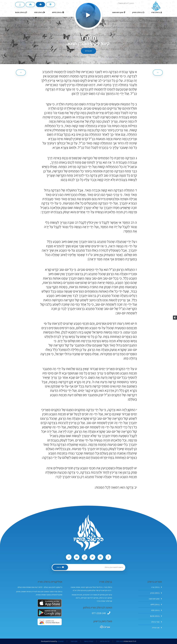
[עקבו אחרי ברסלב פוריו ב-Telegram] (69, 557)
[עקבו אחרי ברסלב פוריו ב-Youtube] (77, 557)
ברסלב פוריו (157, 587)
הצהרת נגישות (89, 641)
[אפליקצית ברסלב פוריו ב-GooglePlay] (50, 613)
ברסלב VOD (157, 610)
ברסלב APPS (156, 605)
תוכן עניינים (88, 51)
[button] (175, 318)
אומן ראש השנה (155, 599)
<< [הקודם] (158, 72)
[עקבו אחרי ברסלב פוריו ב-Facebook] (108, 557)
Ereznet (61, 641)
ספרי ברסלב (156, 622)
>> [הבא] (21, 72)
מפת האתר (74, 641)
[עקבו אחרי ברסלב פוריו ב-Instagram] (100, 557)
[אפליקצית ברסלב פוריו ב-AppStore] (50, 603)
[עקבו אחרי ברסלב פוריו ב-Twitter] (92, 557)
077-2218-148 (99, 613)
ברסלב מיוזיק (156, 593)
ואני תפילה (157, 628)
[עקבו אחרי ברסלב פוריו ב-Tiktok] (85, 557)
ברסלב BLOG (156, 616)
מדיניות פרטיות (105, 641)
